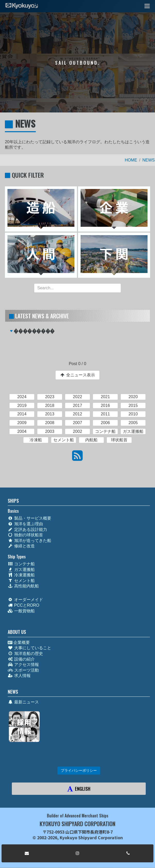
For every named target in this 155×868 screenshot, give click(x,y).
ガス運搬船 (21, 570)
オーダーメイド (25, 600)
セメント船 (21, 581)
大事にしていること (29, 648)
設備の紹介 (21, 659)
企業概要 (19, 642)
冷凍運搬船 (21, 575)
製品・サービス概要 (29, 518)
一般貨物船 (21, 611)
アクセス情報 (23, 665)
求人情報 (19, 676)
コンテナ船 (21, 564)
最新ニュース (23, 702)
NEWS (149, 160)
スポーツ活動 (23, 670)
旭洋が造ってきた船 (29, 541)
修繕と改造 (21, 546)
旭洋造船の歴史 (25, 654)
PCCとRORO (24, 605)
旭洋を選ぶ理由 (25, 524)
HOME (131, 160)
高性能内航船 (23, 586)
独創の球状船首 (25, 535)
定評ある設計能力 (27, 530)
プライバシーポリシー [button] (79, 770)
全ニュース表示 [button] (77, 375)
